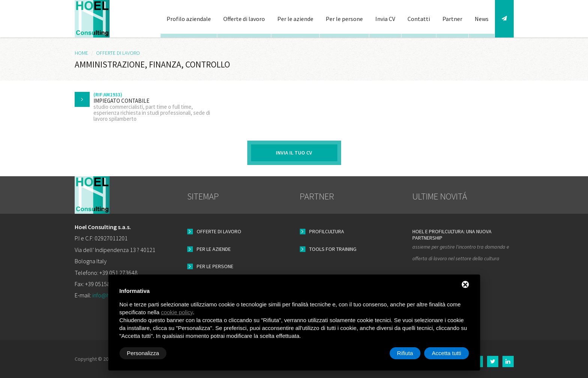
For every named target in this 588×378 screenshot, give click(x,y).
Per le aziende (295, 19)
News (482, 19)
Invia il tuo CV (294, 153)
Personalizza (143, 353)
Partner (452, 19)
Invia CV (385, 19)
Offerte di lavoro (244, 19)
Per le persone (344, 19)
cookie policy (177, 312)
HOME (81, 53)
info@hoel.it (107, 295)
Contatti (419, 19)
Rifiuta (405, 353)
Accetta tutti (447, 353)
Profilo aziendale (189, 19)
